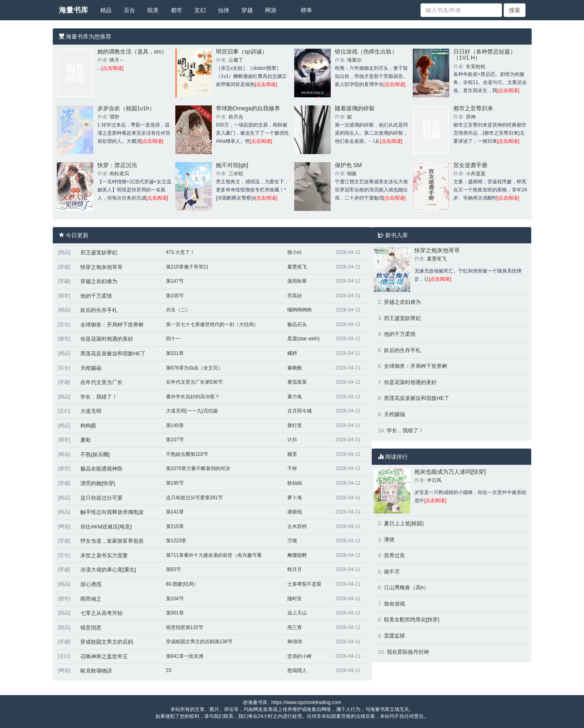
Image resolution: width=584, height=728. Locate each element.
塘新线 (295, 512)
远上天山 (297, 613)
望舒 (114, 117)
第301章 (175, 613)
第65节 (173, 569)
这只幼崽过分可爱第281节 (194, 498)
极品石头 (297, 324)
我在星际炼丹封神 (408, 652)
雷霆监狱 (394, 636)
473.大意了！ (180, 252)
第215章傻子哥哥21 (187, 267)
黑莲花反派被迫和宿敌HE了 (113, 353)
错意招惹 (91, 628)
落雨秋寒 (297, 281)
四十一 (173, 339)
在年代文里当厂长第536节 (194, 382)
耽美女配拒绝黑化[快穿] (412, 620)
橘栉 (292, 353)
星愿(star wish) (303, 339)
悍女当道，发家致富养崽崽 (112, 541)
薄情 (389, 540)
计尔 (292, 440)
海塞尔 (354, 60)
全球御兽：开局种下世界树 (112, 325)
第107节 (175, 440)
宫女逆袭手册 (470, 165)
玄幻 (200, 10)
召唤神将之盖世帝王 (104, 656)
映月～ (117, 60)
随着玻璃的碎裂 (355, 108)
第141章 (175, 512)
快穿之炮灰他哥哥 (101, 267)
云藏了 (236, 60)
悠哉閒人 (297, 670)
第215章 (175, 526)
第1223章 (176, 541)
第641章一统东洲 (185, 656)
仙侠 (224, 10)
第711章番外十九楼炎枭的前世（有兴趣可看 (214, 555)
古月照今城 (300, 411)
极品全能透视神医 (101, 469)
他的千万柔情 (96, 296)
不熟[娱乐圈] (95, 454)
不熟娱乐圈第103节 (187, 454)
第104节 (175, 599)
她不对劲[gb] (232, 165)
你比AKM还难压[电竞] (106, 527)
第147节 (175, 281)
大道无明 (91, 411)
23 (169, 670)
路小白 (295, 252)
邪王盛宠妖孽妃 (99, 252)
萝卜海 (295, 498)
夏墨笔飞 (297, 267)
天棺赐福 (91, 368)
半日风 (434, 480)
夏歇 (86, 440)
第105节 (175, 296)
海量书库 (73, 10)
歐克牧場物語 (96, 671)
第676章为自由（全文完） (194, 368)
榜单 (306, 10)
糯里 (292, 454)
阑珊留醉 (297, 555)
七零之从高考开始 (101, 613)
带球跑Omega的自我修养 (248, 108)
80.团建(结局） (182, 584)
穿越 (247, 10)
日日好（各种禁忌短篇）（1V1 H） (485, 55)
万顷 (292, 541)
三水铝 (236, 174)
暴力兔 (295, 397)
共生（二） (178, 310)
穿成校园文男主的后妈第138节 (199, 642)
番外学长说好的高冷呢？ (193, 397)
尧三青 (295, 627)
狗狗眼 (88, 426)
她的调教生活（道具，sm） (133, 52)
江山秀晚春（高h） (406, 587)
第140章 (175, 425)
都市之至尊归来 (473, 108)
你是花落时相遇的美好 (107, 339)
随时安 (295, 599)
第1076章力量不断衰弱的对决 (198, 468)
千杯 (292, 468)
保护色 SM (348, 165)
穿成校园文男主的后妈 (107, 642)
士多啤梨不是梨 (304, 584)
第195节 (175, 483)
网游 (271, 10)
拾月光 (236, 117)
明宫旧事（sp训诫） (242, 52)
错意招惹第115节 (185, 627)
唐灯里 (295, 425)
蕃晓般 (295, 368)
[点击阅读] (113, 68)
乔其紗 (295, 296)
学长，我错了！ (99, 397)
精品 (106, 10)
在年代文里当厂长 (101, 382)
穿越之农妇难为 (99, 281)
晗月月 (295, 569)
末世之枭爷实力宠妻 (104, 555)
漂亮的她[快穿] (98, 483)
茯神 (471, 117)
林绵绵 (295, 642)
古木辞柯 (297, 526)
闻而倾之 (91, 599)
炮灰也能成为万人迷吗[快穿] (450, 472)
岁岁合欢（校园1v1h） (126, 108)
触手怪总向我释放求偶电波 (112, 512)
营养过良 (394, 555)
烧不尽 (392, 572)
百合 (129, 10)
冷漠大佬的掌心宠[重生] (108, 570)
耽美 (153, 10)
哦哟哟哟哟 (300, 310)
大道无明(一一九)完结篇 (192, 411)
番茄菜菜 (297, 382)
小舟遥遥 (476, 174)
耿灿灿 (295, 483)
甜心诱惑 (91, 584)
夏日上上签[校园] (404, 523)
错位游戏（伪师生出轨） (366, 52)
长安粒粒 (476, 67)
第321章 (175, 353)
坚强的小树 (300, 656)
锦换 (352, 174)
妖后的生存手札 (99, 310)
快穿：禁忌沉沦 (117, 165)
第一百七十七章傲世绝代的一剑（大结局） (212, 324)
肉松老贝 (119, 174)
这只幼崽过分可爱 (101, 498)
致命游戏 (394, 604)
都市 (177, 10)
